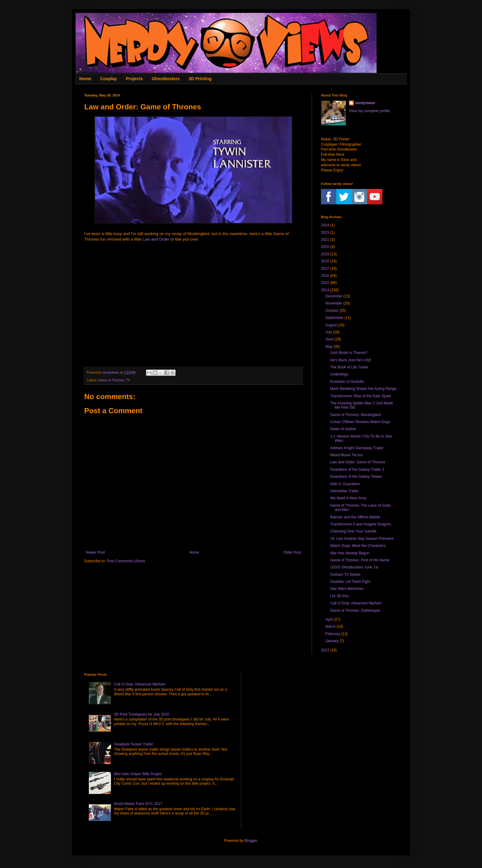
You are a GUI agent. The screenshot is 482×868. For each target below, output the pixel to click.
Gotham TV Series (345, 575)
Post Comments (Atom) (126, 561)
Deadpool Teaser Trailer (134, 744)
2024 (325, 225)
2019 (325, 254)
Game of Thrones (111, 380)
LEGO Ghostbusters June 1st (354, 567)
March (330, 626)
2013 (325, 650)
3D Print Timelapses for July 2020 (142, 714)
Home (85, 79)
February (333, 634)
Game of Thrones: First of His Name (360, 560)
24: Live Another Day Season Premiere (362, 539)
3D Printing (200, 79)
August (331, 325)
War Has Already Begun (350, 553)
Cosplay (109, 79)
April (329, 619)
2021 (325, 240)
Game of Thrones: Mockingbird (356, 415)
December (334, 296)
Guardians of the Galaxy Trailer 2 (357, 469)
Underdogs (339, 374)
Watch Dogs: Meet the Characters (358, 546)
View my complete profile (369, 111)
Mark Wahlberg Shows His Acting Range (363, 389)
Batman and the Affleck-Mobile (355, 517)
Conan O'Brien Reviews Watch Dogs (360, 422)
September (334, 318)
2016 (325, 276)
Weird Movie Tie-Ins (346, 455)
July (328, 332)
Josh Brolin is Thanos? (349, 353)
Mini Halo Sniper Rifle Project (138, 774)
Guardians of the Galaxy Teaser (356, 477)
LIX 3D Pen (340, 596)
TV (128, 380)
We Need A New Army (348, 498)
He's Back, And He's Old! (351, 360)
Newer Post (95, 552)
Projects (134, 79)
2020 (325, 247)
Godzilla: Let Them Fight (350, 582)
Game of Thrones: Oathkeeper (355, 611)
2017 (325, 269)
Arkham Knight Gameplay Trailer (357, 448)
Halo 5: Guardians (345, 484)
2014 (325, 290)
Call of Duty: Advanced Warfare (356, 603)
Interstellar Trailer (344, 491)
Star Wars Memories (347, 589)
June (329, 339)
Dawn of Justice (343, 429)
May (329, 347)
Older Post (292, 552)
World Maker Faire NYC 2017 (138, 804)
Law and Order (156, 239)
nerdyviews (365, 103)
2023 (325, 233)
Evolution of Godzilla (347, 382)
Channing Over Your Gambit (353, 531)
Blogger (251, 841)
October (332, 311)
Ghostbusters (166, 79)
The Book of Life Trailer (349, 367)
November (334, 303)
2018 (325, 261)
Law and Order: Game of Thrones (358, 462)
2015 (325, 283)
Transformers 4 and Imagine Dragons (361, 524)
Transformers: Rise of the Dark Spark (361, 396)
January (332, 641)
